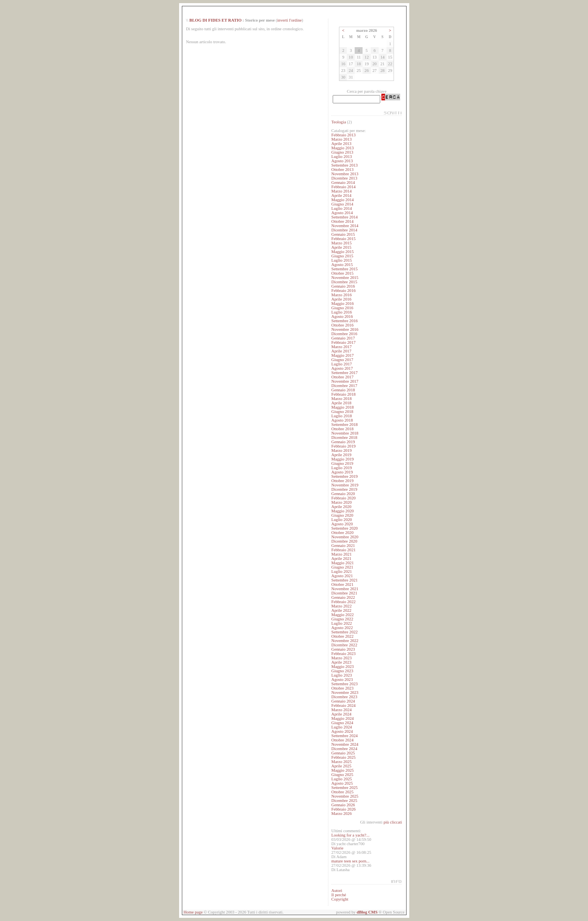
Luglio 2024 (341, 727)
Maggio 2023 (342, 667)
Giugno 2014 (342, 204)
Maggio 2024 (342, 718)
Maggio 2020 (342, 511)
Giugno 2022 (342, 619)
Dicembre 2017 (344, 386)
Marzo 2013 (341, 139)
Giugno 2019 (342, 463)
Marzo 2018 (341, 399)
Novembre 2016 (345, 329)
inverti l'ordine (290, 20)
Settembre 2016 (344, 321)
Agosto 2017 (342, 368)
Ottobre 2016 (342, 325)
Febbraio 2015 (343, 239)
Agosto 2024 (342, 731)
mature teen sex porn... (350, 861)
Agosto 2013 (342, 161)
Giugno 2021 (342, 567)
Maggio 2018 (342, 407)
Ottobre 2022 (342, 636)
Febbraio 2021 (343, 550)
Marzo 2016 (341, 295)
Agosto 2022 (342, 628)
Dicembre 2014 (344, 230)
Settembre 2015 (344, 269)
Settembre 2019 (344, 476)
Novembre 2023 (345, 693)
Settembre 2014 (344, 217)
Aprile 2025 (341, 766)
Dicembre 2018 (344, 438)
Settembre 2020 (344, 528)
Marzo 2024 (341, 710)
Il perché (339, 895)
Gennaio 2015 (343, 234)
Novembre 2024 (345, 744)
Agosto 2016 (342, 316)
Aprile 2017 (341, 351)
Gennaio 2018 (343, 390)
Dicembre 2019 (344, 489)
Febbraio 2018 (343, 394)
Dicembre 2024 (344, 749)
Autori (337, 891)
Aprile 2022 (341, 610)
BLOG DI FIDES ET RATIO (215, 20)
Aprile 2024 (341, 714)
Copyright (340, 899)
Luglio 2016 (341, 312)
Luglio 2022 (341, 623)
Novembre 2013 (345, 174)
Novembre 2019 (345, 485)
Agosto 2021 (342, 576)
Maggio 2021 (342, 563)
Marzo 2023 (341, 658)
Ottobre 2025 (342, 792)
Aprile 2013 (341, 144)
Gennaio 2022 (343, 597)
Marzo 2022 (341, 606)
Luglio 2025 (341, 779)
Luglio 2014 (341, 208)
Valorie (337, 848)
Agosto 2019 (342, 472)
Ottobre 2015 (342, 273)
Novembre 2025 (345, 796)
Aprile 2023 (341, 662)
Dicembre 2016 (344, 334)
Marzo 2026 (341, 814)
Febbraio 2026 (343, 809)
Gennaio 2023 (343, 649)
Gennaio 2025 (343, 753)
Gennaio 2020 (343, 494)
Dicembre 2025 (344, 801)
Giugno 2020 (342, 515)
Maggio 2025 (342, 770)
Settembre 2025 (344, 788)
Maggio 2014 (342, 200)
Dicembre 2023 (344, 697)
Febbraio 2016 (343, 291)
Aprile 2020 (341, 507)
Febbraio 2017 (343, 342)
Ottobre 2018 (342, 429)
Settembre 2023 (344, 684)
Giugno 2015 (342, 256)
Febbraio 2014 (343, 187)
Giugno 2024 (342, 723)
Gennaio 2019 (343, 442)
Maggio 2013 (342, 148)
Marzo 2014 (341, 191)
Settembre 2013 (344, 165)
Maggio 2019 (342, 459)
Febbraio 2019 (343, 446)
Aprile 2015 (341, 247)
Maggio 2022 (342, 615)
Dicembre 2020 (344, 541)
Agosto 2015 (342, 265)
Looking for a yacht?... (350, 835)
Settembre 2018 (344, 425)
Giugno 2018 (342, 412)
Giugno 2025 (342, 775)
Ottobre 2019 (342, 481)
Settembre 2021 (344, 580)
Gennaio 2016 (343, 286)
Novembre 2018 (345, 433)
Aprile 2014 (341, 195)
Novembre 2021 (345, 589)
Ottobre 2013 (342, 170)
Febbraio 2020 (343, 498)
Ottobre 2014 (342, 221)
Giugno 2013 (342, 152)
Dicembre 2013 (344, 178)
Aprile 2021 (341, 559)
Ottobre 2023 (342, 688)
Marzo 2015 (341, 243)
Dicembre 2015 (344, 282)
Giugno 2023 (342, 671)
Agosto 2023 (342, 680)
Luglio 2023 (341, 675)
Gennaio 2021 (343, 546)
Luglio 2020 (341, 520)
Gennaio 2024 (343, 701)
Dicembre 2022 (344, 645)
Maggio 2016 (342, 304)
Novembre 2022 (345, 641)
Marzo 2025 (341, 762)
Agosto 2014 (342, 213)
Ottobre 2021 (342, 584)
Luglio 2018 (341, 416)
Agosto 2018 (342, 420)
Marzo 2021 (341, 554)
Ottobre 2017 (342, 377)
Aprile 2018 (341, 403)
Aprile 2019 (341, 455)
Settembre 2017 (344, 373)
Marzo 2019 (341, 450)
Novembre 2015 (345, 278)
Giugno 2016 (342, 308)
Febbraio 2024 (343, 705)
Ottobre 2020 (342, 533)
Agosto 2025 (342, 783)
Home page (193, 912)
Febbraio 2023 (343, 654)
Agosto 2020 (342, 524)
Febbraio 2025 (343, 757)
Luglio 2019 (341, 468)
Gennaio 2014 (343, 183)
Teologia (338, 122)
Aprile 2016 (341, 299)
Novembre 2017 (345, 381)
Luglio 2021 (341, 571)
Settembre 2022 (344, 632)
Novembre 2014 (345, 226)
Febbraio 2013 (343, 135)
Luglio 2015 (341, 260)
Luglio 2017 (341, 364)
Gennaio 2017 (343, 338)
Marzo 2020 (341, 502)
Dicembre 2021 (344, 593)
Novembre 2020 (345, 537)
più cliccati (393, 822)
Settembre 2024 (344, 736)
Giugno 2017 (342, 360)
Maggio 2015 (342, 252)
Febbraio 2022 (343, 602)
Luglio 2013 (341, 157)
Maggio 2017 (342, 355)
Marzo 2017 (341, 347)
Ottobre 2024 (342, 740)
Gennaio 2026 (343, 805)
